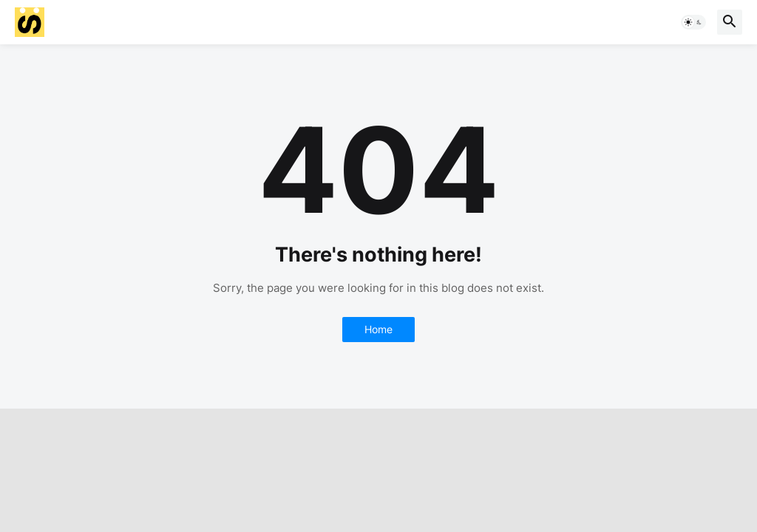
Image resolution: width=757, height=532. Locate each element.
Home (378, 329)
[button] (693, 22)
